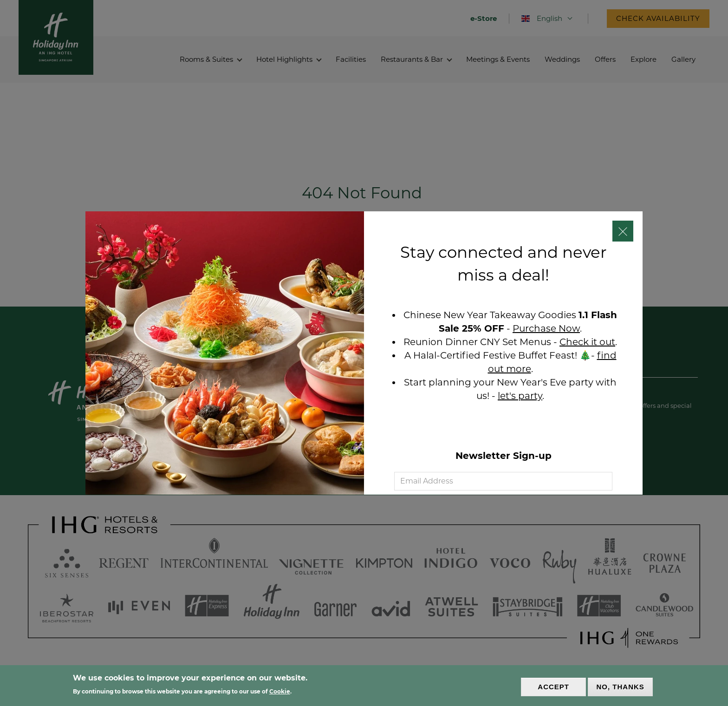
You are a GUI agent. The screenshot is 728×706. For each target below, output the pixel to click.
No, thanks (621, 687)
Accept (553, 687)
